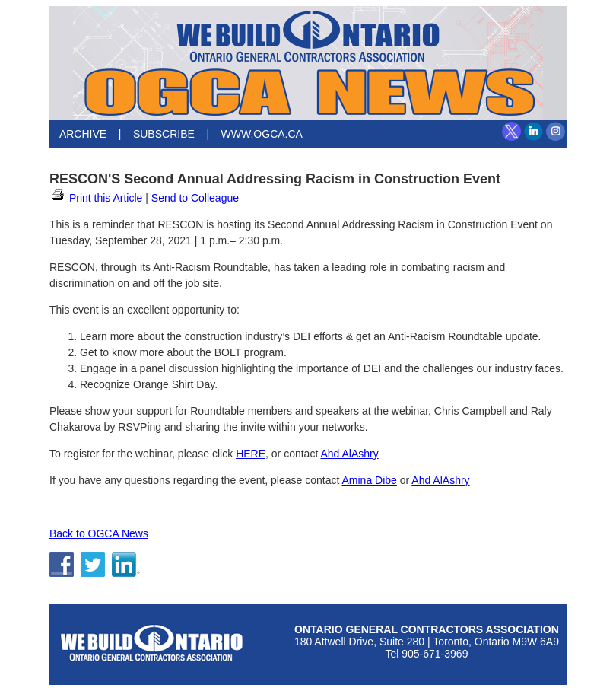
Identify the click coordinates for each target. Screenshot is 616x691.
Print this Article (96, 198)
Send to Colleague (195, 198)
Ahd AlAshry (349, 454)
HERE (251, 454)
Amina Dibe (369, 480)
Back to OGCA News (99, 533)
